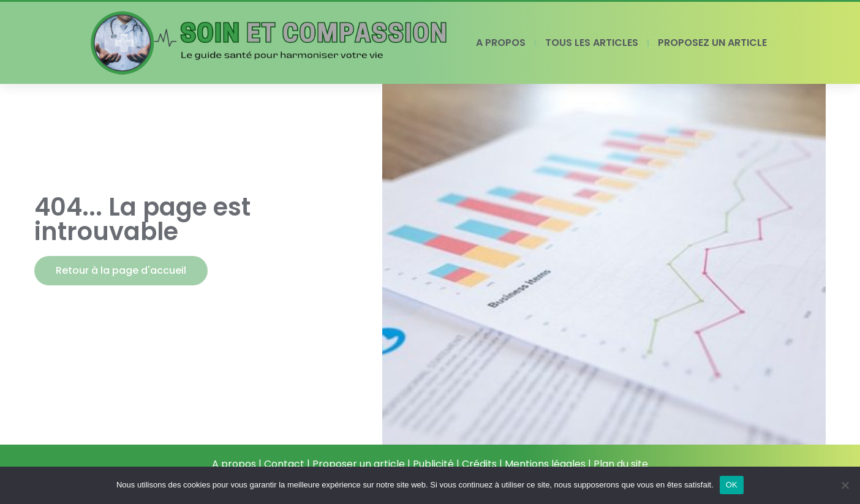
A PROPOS (501, 43)
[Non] (845, 485)
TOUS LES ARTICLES (592, 43)
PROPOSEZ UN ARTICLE (712, 43)
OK (732, 485)
